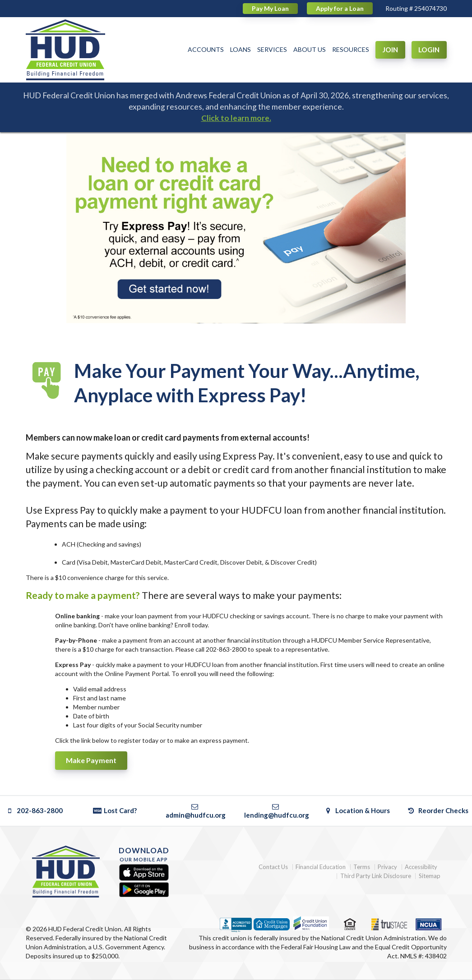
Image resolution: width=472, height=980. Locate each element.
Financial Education (321, 867)
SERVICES (272, 49)
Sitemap (430, 876)
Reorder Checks (438, 810)
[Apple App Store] (144, 873)
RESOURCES (351, 49)
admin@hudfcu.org (196, 811)
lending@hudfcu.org (277, 811)
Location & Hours (357, 810)
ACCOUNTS (206, 49)
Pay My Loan (270, 8)
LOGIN (429, 50)
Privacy (387, 867)
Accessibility (421, 867)
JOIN (390, 50)
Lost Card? (115, 810)
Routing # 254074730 (416, 8)
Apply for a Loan (340, 8)
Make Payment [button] (91, 760)
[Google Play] (144, 890)
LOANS (241, 49)
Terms (362, 867)
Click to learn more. (236, 118)
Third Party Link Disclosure (376, 876)
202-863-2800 (34, 810)
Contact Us (273, 867)
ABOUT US (310, 49)
